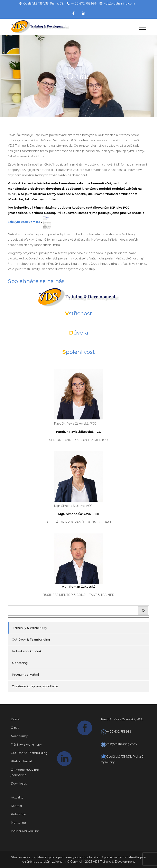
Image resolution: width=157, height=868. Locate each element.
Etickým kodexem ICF (24, 222)
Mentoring (20, 663)
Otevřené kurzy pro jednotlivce (35, 686)
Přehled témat (21, 761)
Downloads (19, 783)
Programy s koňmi (25, 675)
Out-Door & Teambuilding (31, 640)
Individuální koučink (27, 651)
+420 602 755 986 (84, 3)
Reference (18, 814)
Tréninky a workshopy (26, 745)
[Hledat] (143, 610)
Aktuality (17, 797)
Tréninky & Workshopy (30, 628)
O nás (15, 728)
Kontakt (17, 806)
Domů (15, 719)
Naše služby (19, 736)
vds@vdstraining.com (119, 3)
